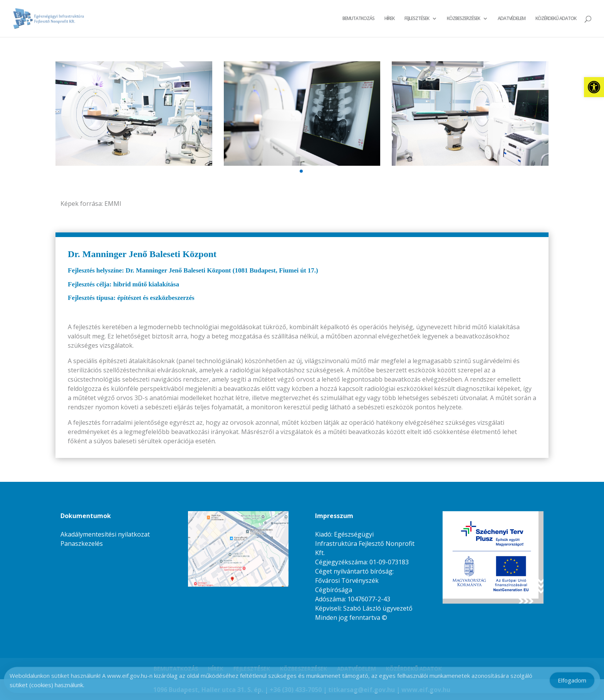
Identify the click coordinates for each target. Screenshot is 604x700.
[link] (594, 87)
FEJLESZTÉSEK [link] (417, 19)
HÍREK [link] (389, 19)
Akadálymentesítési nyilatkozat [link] (105, 534)
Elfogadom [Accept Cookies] (572, 682)
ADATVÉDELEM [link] (512, 19)
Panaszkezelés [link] (82, 544)
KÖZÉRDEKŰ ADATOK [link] (556, 19)
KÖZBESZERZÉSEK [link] (463, 19)
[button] (301, 171)
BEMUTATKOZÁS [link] (358, 19)
